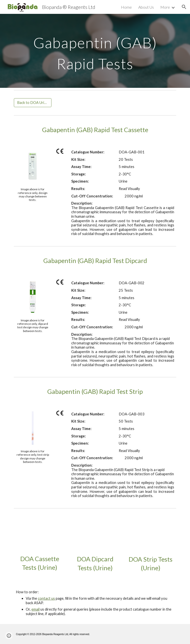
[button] (184, 7)
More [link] (165, 7)
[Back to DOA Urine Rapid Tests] (33, 103)
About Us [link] (146, 7)
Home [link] (126, 7)
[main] (95, 51)
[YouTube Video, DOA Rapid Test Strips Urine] (150, 534)
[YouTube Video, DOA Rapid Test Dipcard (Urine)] (95, 534)
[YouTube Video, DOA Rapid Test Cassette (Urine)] (39, 534)
